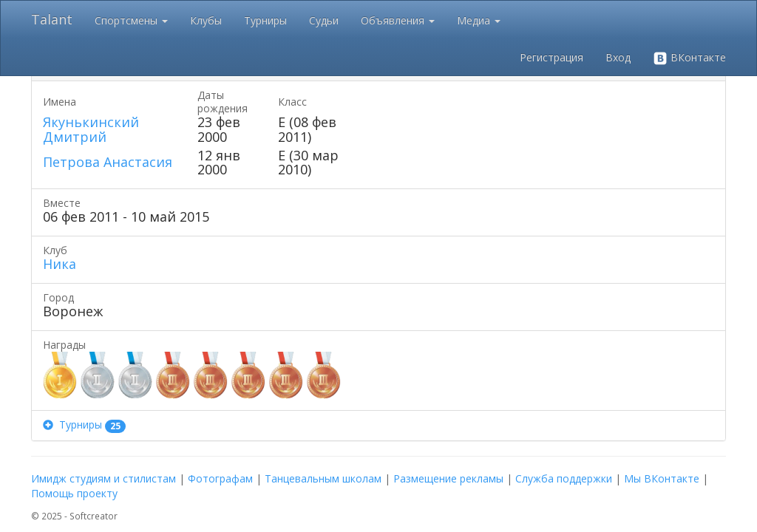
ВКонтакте (689, 58)
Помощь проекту (74, 493)
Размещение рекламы (448, 478)
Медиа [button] (479, 20)
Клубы (206, 20)
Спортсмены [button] (131, 20)
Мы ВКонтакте (662, 478)
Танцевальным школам (323, 478)
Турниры (265, 20)
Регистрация (551, 57)
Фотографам (220, 478)
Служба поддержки (564, 478)
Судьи (324, 20)
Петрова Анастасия (108, 162)
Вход (618, 57)
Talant (52, 19)
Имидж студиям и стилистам (103, 478)
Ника (60, 264)
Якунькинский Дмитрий (91, 129)
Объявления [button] (398, 20)
